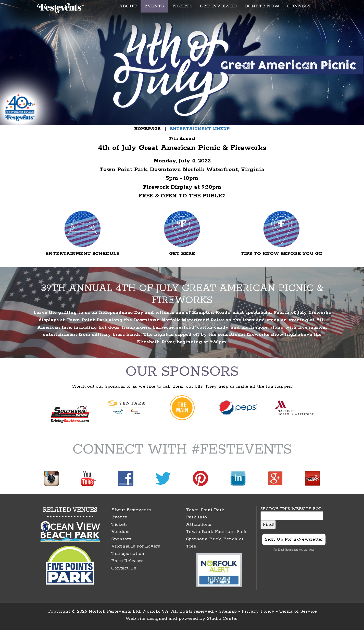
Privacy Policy (258, 611)
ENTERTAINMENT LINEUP (199, 129)
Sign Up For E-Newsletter (294, 539)
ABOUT (128, 6)
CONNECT (299, 6)
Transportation (128, 554)
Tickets (119, 525)
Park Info (196, 517)
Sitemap (228, 611)
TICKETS (182, 6)
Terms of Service (298, 611)
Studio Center (222, 619)
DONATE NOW (262, 6)
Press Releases (127, 561)
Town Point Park (205, 510)
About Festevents (131, 510)
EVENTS (154, 6)
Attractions (198, 525)
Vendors (120, 532)
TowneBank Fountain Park (216, 532)
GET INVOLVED (218, 6)
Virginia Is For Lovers (136, 546)
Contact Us (124, 568)
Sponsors (121, 539)
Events (119, 517)
